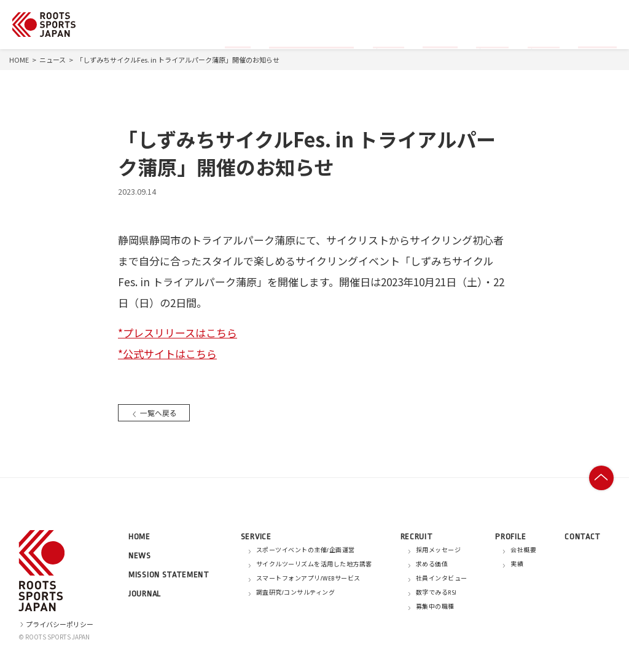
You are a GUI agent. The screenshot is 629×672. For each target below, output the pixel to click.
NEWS (140, 556)
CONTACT (583, 537)
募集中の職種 (435, 607)
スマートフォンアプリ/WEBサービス (308, 579)
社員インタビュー (442, 579)
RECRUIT (417, 537)
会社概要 (523, 550)
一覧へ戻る (156, 412)
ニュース (53, 60)
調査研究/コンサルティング (296, 593)
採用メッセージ (439, 550)
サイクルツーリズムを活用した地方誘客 (314, 565)
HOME (19, 60)
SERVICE (256, 537)
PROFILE (510, 537)
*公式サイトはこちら (167, 354)
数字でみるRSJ (436, 593)
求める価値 (432, 565)
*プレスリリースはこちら (178, 333)
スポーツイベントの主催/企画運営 (306, 550)
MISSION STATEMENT (169, 575)
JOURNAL (145, 594)
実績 (517, 565)
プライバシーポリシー (56, 624)
